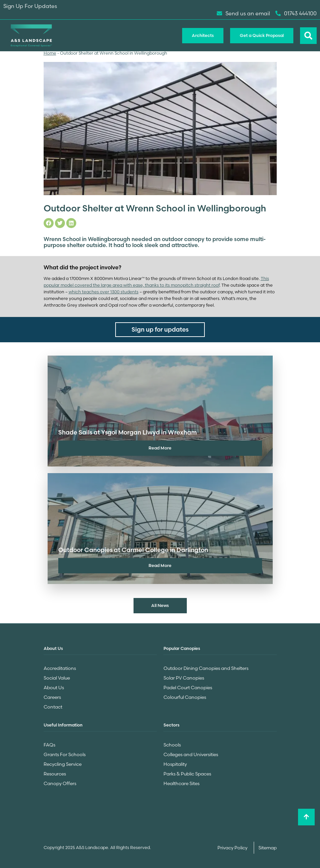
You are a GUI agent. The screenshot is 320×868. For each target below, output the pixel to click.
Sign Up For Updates (30, 6)
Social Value (57, 678)
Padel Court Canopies (188, 688)
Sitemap (268, 848)
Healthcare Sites (181, 783)
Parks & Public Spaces (187, 774)
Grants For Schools (65, 754)
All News (160, 605)
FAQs (49, 745)
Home (50, 53)
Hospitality (175, 764)
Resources (55, 774)
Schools (172, 745)
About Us (54, 688)
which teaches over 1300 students (104, 292)
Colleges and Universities (191, 754)
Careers (52, 697)
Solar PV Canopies (184, 678)
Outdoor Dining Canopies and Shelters (206, 668)
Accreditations (60, 668)
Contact (53, 707)
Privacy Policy (233, 848)
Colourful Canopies (185, 697)
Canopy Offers (60, 783)
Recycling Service (63, 764)
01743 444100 (296, 13)
